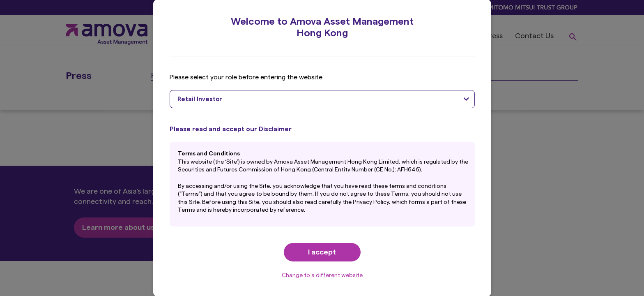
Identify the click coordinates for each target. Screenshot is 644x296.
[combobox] (322, 99)
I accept (322, 252)
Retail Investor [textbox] (200, 99)
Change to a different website (322, 275)
